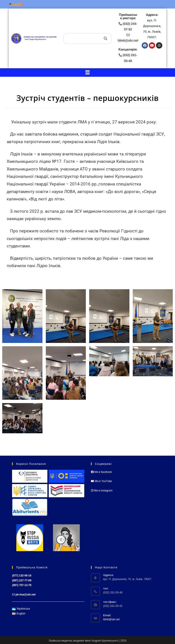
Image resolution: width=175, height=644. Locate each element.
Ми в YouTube (101, 481)
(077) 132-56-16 (22, 576)
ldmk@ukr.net (112, 619)
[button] (87, 72)
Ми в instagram (102, 491)
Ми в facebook (101, 472)
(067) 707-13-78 (22, 585)
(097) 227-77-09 (22, 580)
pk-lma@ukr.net (26, 595)
